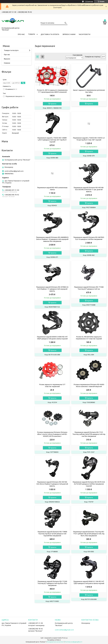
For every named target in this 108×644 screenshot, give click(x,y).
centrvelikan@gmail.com (14, 171)
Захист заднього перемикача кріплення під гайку (89, 91)
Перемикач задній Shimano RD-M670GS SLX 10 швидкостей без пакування (89, 238)
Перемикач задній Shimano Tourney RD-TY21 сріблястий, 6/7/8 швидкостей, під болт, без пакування (89, 534)
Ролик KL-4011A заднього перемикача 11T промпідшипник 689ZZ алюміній (52, 91)
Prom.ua (65, 638)
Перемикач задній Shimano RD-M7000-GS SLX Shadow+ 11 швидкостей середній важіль (52, 289)
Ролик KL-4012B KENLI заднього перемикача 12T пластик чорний (89, 338)
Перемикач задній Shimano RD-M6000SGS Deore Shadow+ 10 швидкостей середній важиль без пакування (52, 239)
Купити (53, 104)
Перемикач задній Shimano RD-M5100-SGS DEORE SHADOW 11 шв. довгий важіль (89, 190)
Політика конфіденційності (73, 642)
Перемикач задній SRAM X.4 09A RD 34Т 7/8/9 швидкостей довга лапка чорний (52, 338)
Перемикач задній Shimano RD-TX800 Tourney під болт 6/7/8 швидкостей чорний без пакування (52, 534)
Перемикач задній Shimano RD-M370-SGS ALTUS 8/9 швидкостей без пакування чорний (89, 484)
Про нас (7, 54)
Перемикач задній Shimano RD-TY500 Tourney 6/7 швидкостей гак (89, 288)
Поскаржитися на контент (55, 642)
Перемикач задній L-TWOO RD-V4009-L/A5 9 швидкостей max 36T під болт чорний (52, 140)
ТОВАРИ (32, 34)
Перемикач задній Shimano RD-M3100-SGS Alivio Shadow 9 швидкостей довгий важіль (52, 484)
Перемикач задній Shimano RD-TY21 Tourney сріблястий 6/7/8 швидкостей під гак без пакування (89, 434)
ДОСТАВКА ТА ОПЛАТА (50, 34)
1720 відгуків (89, 1)
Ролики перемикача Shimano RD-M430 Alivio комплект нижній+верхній (89, 385)
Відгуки (7, 59)
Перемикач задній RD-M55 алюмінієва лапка (52, 189)
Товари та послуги (11, 50)
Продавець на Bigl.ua (54, 640)
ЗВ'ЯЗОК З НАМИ (69, 34)
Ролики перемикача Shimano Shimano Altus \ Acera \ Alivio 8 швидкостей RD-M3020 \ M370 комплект (52, 434)
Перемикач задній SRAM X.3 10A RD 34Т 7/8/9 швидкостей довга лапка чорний (89, 582)
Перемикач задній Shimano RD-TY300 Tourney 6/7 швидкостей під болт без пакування (52, 583)
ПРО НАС (21, 34)
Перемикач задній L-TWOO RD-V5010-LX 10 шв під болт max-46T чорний (89, 139)
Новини (7, 63)
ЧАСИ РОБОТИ (84, 34)
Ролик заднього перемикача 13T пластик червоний (52, 385)
